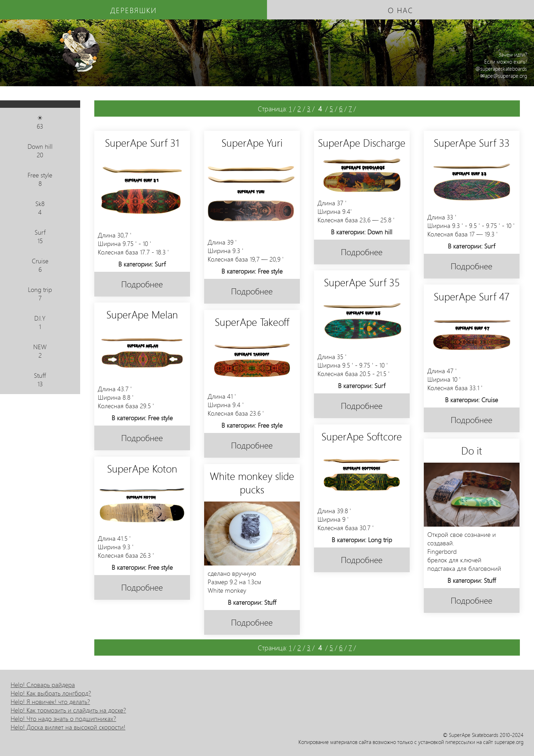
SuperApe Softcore (362, 436)
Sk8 (40, 208)
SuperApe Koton (142, 468)
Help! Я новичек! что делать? (50, 702)
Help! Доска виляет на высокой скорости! (68, 727)
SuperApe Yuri (252, 142)
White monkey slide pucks (252, 482)
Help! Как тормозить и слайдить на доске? (68, 710)
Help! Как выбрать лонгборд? (51, 693)
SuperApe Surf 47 (471, 296)
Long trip (40, 294)
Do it (472, 450)
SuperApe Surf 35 (362, 282)
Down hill (40, 151)
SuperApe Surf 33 (472, 142)
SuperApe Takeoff (252, 322)
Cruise (40, 265)
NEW (40, 351)
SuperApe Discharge (362, 142)
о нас (400, 10)
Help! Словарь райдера (43, 685)
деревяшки (133, 10)
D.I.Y (40, 322)
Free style (40, 179)
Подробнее (142, 284)
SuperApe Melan (142, 314)
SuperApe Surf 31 (142, 142)
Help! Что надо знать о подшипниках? (63, 719)
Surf (40, 236)
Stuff (40, 380)
